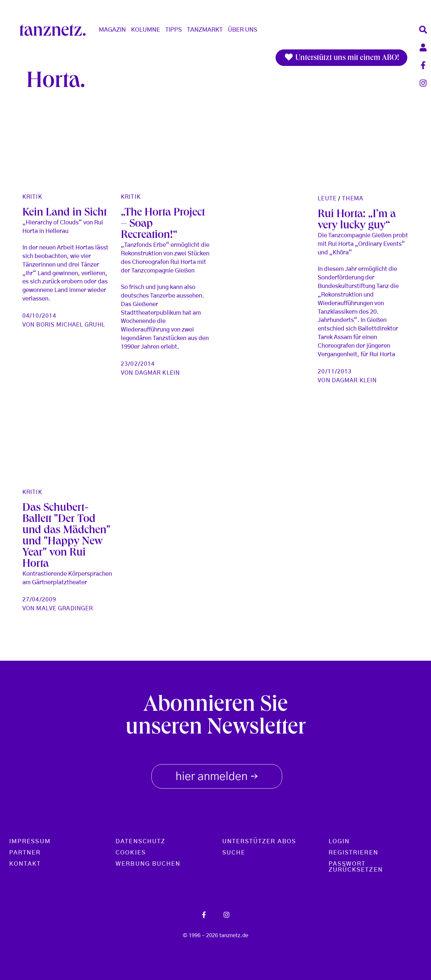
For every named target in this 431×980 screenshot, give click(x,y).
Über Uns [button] (242, 30)
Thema (353, 199)
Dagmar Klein (157, 373)
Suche (234, 853)
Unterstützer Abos (259, 842)
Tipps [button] (174, 30)
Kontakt (25, 864)
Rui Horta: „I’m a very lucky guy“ (357, 220)
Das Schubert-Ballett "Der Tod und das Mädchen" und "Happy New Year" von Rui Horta (66, 536)
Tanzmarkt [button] (205, 30)
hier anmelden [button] (217, 775)
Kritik (32, 197)
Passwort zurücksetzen (356, 867)
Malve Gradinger (65, 608)
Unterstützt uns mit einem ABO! (341, 58)
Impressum (30, 842)
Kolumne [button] (146, 30)
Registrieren (353, 853)
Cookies (131, 853)
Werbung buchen (148, 864)
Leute (327, 199)
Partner (25, 853)
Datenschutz (140, 842)
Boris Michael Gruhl (70, 325)
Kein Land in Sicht (65, 213)
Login (339, 842)
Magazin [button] (112, 30)
